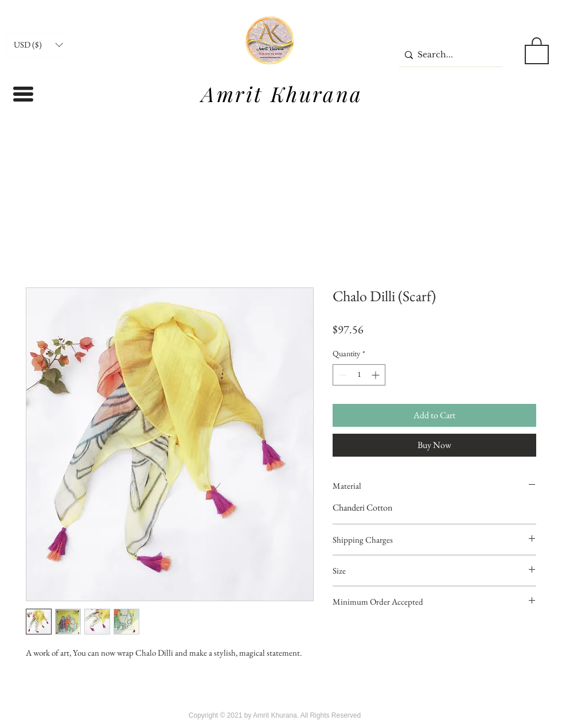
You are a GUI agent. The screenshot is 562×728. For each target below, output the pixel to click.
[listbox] (38, 45)
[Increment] (376, 375)
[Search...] (448, 55)
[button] (38, 45)
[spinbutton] (359, 375)
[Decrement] (342, 375)
